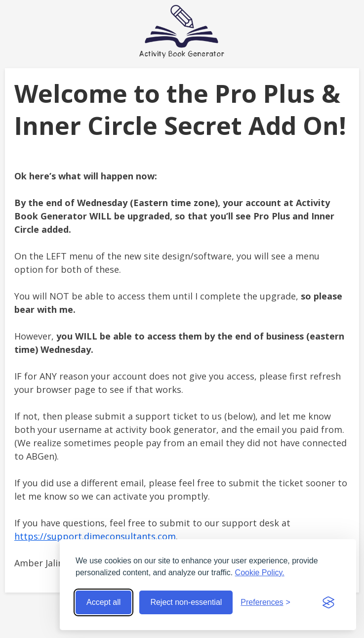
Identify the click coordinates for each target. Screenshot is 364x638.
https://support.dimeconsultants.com (95, 536)
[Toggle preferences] (265, 602)
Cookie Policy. (260, 573)
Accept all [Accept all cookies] (103, 602)
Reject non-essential (186, 602)
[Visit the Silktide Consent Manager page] (328, 602)
